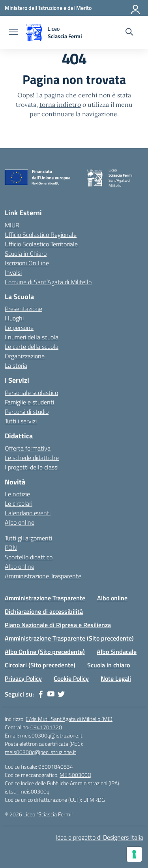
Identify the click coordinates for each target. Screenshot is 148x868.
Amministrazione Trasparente (43, 576)
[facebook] (41, 694)
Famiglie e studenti (29, 402)
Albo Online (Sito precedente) (45, 652)
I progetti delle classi (32, 467)
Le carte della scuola (32, 346)
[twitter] (61, 694)
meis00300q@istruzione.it (51, 735)
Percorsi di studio (27, 412)
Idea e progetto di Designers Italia (99, 837)
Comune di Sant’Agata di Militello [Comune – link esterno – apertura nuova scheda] (48, 282)
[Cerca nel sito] (129, 33)
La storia (16, 365)
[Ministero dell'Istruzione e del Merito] (48, 8)
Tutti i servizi (21, 421)
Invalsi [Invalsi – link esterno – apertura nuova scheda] (13, 272)
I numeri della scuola (32, 337)
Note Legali (116, 678)
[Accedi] (136, 8)
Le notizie (17, 494)
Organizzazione (25, 356)
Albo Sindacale (117, 652)
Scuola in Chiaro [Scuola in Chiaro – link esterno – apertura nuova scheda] (26, 253)
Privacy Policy (23, 678)
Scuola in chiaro (109, 665)
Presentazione (23, 309)
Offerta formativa (28, 448)
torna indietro (60, 104)
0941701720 (46, 727)
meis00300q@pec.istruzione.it (40, 752)
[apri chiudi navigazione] (13, 33)
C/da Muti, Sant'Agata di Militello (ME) (69, 719)
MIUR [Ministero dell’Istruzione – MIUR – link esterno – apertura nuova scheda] (12, 225)
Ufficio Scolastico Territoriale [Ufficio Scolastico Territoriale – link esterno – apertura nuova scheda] (41, 244)
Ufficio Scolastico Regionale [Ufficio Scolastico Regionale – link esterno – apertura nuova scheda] (41, 235)
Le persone (19, 328)
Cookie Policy (71, 678)
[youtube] (51, 694)
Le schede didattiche (32, 458)
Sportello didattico (29, 557)
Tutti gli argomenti (28, 538)
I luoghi (14, 318)
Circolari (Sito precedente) (40, 665)
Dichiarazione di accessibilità (44, 611)
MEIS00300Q (75, 775)
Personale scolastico (31, 393)
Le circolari (19, 503)
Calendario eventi (28, 513)
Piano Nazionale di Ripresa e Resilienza (58, 625)
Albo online (20, 522)
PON (11, 548)
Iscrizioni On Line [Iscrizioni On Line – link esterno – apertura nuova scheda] (27, 263)
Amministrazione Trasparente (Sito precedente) (69, 638)
